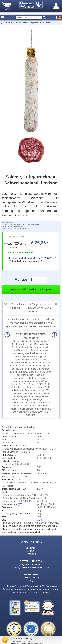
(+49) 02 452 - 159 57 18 (31, 564)
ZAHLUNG (31, 551)
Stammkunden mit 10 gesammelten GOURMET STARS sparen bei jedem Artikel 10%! (31, 308)
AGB (31, 581)
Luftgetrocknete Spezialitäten (40, 23)
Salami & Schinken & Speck (16, 23)
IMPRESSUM (31, 575)
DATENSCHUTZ (31, 578)
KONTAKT (31, 554)
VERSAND (31, 548)
